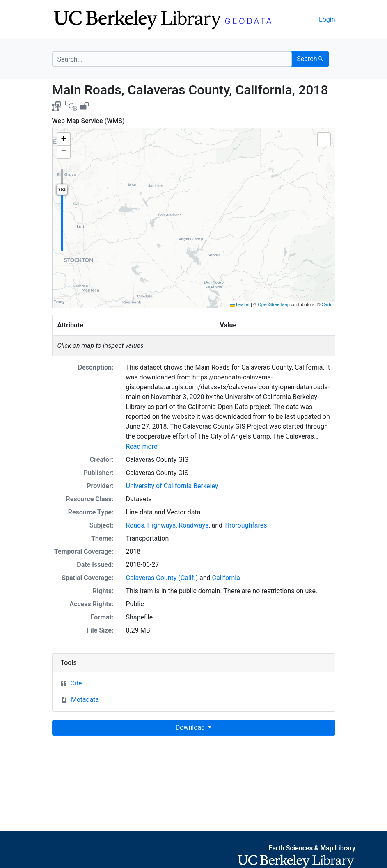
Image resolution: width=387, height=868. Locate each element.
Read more (142, 447)
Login (327, 19)
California (226, 578)
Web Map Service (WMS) (88, 121)
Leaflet (240, 304)
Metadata (85, 700)
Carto (327, 304)
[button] (64, 139)
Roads (135, 525)
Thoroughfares (246, 525)
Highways (162, 525)
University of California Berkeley (172, 486)
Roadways (193, 525)
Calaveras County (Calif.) (162, 578)
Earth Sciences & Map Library (312, 848)
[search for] (172, 59)
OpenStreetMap (274, 304)
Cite (76, 683)
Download (191, 728)
